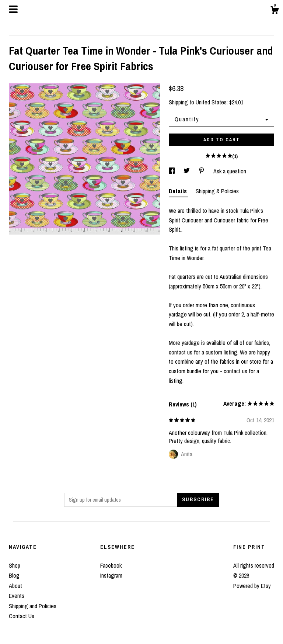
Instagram (111, 575)
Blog (14, 575)
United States (211, 102)
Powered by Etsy (252, 586)
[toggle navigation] (13, 9)
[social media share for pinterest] (202, 171)
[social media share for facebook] (172, 171)
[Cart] (275, 11)
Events (17, 596)
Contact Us (22, 616)
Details (179, 191)
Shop (15, 565)
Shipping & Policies (217, 191)
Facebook (111, 565)
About (15, 586)
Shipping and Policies (33, 606)
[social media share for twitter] (187, 171)
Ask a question (230, 171)
